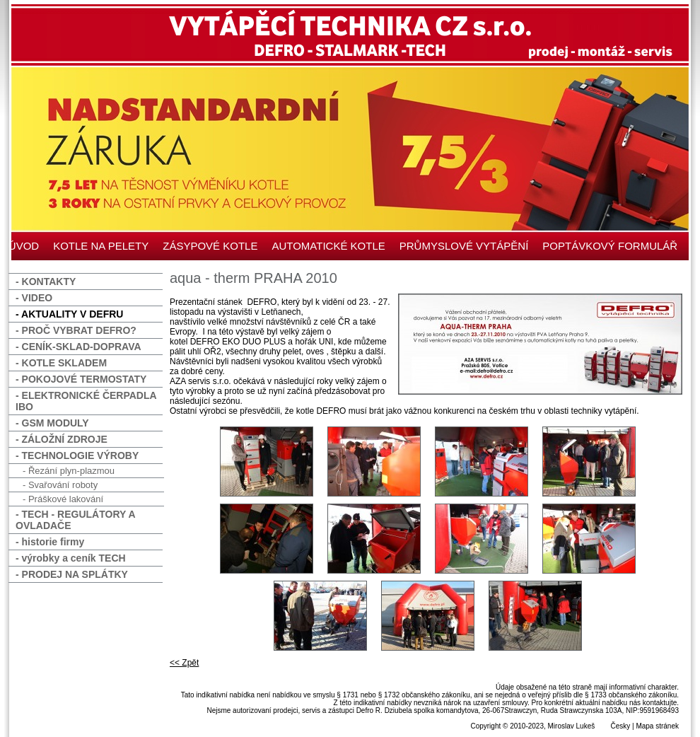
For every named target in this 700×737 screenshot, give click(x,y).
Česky (620, 726)
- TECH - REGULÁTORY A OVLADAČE (76, 520)
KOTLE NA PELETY (101, 246)
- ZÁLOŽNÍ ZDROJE (62, 439)
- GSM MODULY (52, 423)
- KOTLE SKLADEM (61, 363)
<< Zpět (184, 663)
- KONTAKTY (46, 282)
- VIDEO (34, 298)
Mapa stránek (657, 726)
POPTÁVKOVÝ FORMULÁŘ (610, 246)
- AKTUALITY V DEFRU (69, 314)
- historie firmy (50, 542)
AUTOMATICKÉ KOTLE (328, 246)
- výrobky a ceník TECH (71, 558)
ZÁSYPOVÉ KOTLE (210, 246)
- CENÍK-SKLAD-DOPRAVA (78, 347)
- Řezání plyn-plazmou (69, 471)
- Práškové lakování (63, 499)
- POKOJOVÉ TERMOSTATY (81, 379)
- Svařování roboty (60, 485)
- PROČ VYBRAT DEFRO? (76, 330)
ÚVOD (24, 246)
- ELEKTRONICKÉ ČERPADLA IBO (86, 401)
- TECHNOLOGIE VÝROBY (77, 455)
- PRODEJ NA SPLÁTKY (72, 574)
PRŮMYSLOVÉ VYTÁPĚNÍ (464, 246)
